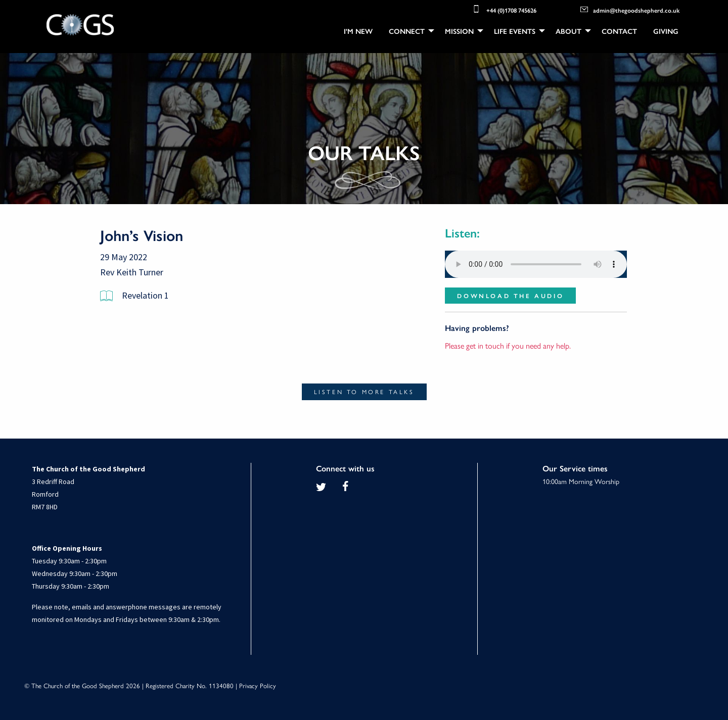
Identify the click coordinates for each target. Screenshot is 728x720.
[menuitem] (358, 31)
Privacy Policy (258, 685)
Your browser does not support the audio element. (536, 264)
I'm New (358, 31)
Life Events (515, 31)
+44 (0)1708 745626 (504, 9)
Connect (407, 31)
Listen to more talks (364, 392)
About (568, 31)
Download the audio (510, 296)
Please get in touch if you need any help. (508, 345)
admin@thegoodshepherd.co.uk (630, 9)
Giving (666, 31)
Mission (459, 31)
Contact (619, 31)
